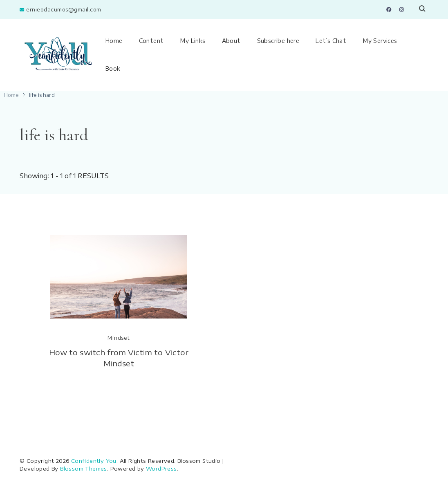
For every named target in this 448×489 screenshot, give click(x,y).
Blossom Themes (84, 469)
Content (151, 41)
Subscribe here (278, 41)
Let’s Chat (331, 41)
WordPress (161, 469)
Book (113, 68)
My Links (193, 41)
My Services (380, 41)
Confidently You (94, 461)
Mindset (119, 338)
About (231, 41)
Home (114, 41)
